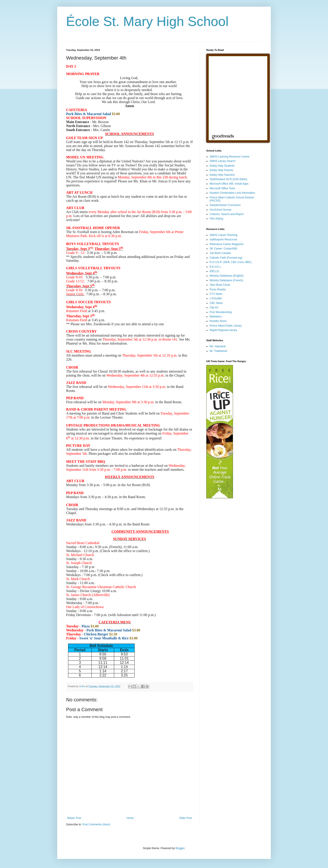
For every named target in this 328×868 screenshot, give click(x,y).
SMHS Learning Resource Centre (230, 157)
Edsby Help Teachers (222, 175)
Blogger (180, 848)
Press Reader (218, 289)
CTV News (216, 294)
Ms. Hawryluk (218, 346)
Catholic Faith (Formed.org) (226, 258)
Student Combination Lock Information (232, 193)
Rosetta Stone (218, 321)
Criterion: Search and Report (227, 214)
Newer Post (74, 818)
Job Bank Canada (220, 253)
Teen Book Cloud (220, 285)
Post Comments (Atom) (96, 824)
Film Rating (216, 219)
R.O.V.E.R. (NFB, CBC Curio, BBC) (231, 262)
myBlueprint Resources (223, 239)
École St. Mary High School (147, 21)
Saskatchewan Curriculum (225, 205)
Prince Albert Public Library (226, 326)
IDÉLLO (214, 271)
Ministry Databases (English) (227, 276)
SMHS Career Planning (224, 235)
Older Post (185, 818)
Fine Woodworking (221, 312)
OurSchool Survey (220, 210)
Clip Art (214, 307)
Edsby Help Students (222, 166)
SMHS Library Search (223, 161)
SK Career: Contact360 (223, 249)
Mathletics (216, 317)
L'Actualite (216, 298)
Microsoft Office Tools (222, 188)
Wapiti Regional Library (223, 330)
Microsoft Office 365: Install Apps (229, 184)
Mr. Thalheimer (219, 351)
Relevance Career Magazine (227, 244)
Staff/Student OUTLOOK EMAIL (229, 179)
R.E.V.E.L (215, 267)
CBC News (216, 303)
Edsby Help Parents (221, 170)
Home (130, 818)
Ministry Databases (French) (226, 280)
